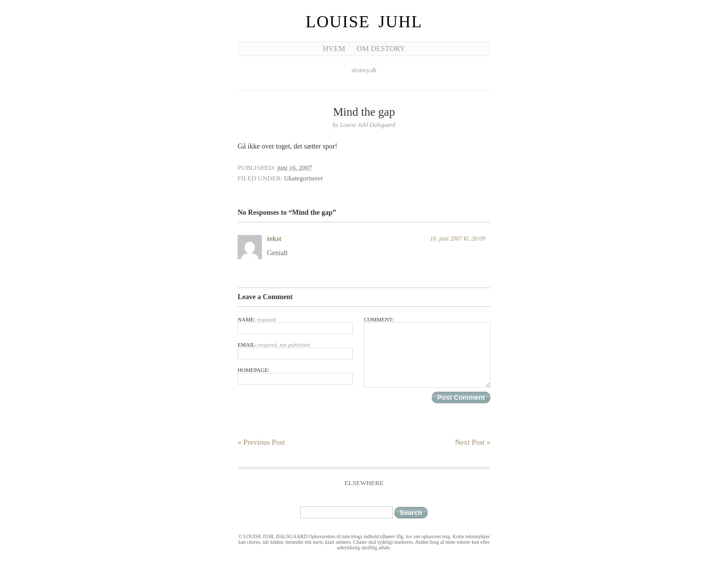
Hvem (334, 49)
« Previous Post (261, 442)
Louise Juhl (364, 22)
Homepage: (295, 376)
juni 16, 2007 (294, 168)
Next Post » (473, 442)
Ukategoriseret (304, 178)
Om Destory (381, 49)
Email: (295, 350)
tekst (274, 239)
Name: (295, 325)
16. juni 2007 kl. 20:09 (458, 239)
